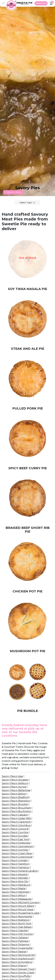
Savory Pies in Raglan (14, 952)
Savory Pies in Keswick (15, 874)
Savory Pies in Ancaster (15, 780)
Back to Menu (13, 192)
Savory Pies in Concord (15, 829)
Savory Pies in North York (16, 924)
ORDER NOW (41, 3)
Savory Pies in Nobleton (16, 920)
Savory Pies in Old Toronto (17, 934)
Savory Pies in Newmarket (17, 917)
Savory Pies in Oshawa (15, 938)
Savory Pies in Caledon (15, 815)
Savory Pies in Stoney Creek (18, 973)
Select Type (26, 202)
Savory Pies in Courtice (15, 832)
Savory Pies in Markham (16, 892)
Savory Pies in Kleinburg (16, 885)
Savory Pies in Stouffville (16, 976)
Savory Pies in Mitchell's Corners (20, 902)
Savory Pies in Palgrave (15, 941)
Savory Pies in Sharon (14, 966)
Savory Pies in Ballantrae (16, 790)
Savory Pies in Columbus (16, 825)
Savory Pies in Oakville (15, 931)
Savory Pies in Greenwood (17, 857)
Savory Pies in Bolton (14, 794)
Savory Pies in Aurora (14, 787)
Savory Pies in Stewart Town (18, 969)
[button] (4, 3)
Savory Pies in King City (15, 881)
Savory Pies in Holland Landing (20, 871)
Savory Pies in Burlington (16, 811)
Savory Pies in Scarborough (18, 959)
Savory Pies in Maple (14, 888)
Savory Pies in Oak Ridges (17, 927)
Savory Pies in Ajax (12, 776)
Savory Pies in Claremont (16, 822)
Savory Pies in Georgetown (18, 846)
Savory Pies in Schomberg (17, 962)
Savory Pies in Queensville (17, 948)
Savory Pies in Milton (14, 895)
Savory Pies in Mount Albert (18, 906)
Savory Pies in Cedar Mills (16, 818)
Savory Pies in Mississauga (17, 899)
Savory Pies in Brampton (16, 801)
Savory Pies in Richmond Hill (18, 955)
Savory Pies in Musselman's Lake (21, 913)
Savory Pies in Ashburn (15, 783)
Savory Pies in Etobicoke (16, 843)
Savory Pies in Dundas (15, 836)
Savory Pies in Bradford (15, 797)
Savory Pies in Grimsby (15, 860)
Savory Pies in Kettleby (15, 878)
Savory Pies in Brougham (16, 808)
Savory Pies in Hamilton (15, 864)
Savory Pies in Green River (17, 853)
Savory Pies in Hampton (16, 867)
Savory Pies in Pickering (16, 945)
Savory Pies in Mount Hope (18, 910)
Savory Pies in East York (15, 839)
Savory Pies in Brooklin (15, 804)
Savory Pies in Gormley (15, 850)
